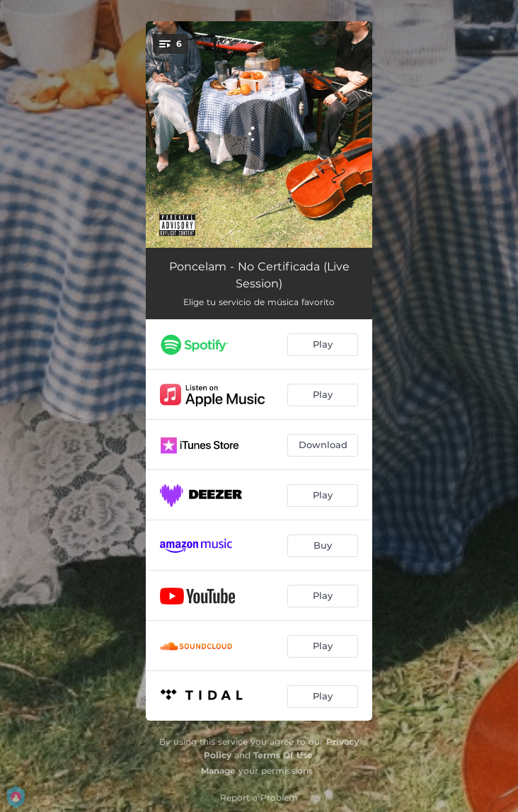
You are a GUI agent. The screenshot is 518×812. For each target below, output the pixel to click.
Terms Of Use (283, 755)
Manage (218, 771)
